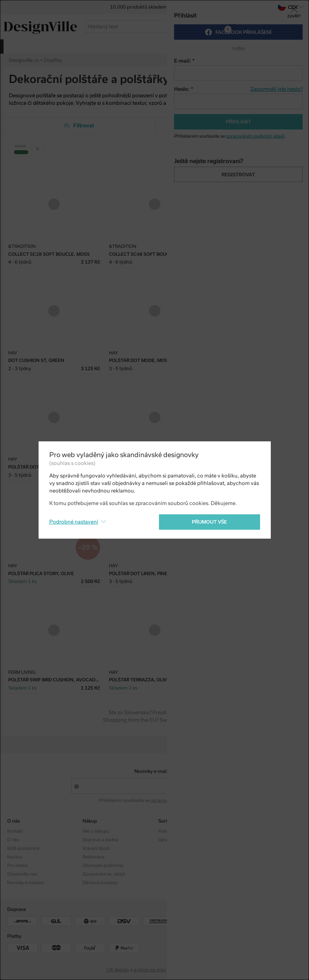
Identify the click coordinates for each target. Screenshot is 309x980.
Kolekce (166, 831)
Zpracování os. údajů (104, 874)
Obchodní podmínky (103, 866)
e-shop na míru (150, 970)
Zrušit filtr (40, 146)
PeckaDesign (188, 970)
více (298, 46)
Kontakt (15, 831)
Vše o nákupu (96, 831)
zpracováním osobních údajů (180, 800)
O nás (13, 840)
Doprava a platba (100, 840)
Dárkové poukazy (100, 883)
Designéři (168, 840)
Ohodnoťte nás (22, 874)
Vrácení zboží (96, 848)
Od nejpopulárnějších (230, 126)
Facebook (243, 840)
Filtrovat (79, 126)
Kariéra (15, 857)
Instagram (244, 831)
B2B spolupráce (23, 848)
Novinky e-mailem (154, 771)
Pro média (18, 866)
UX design (118, 970)
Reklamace (94, 857)
